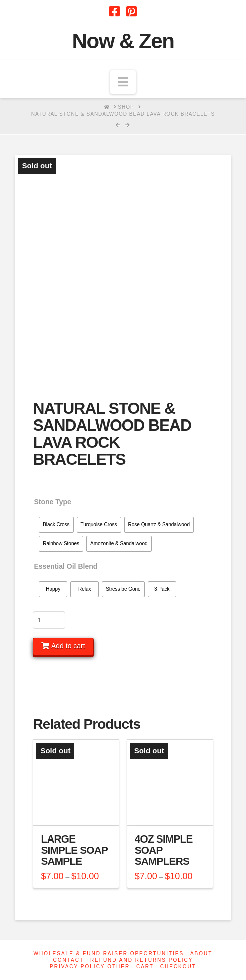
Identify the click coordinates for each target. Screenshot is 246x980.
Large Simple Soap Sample (74, 850)
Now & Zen (123, 41)
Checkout (178, 967)
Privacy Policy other (90, 967)
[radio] (56, 525)
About (201, 954)
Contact (69, 960)
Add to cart (68, 646)
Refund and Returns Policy (142, 960)
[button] (123, 82)
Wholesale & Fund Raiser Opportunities (109, 954)
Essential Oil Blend (65, 566)
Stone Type (52, 502)
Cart (145, 967)
